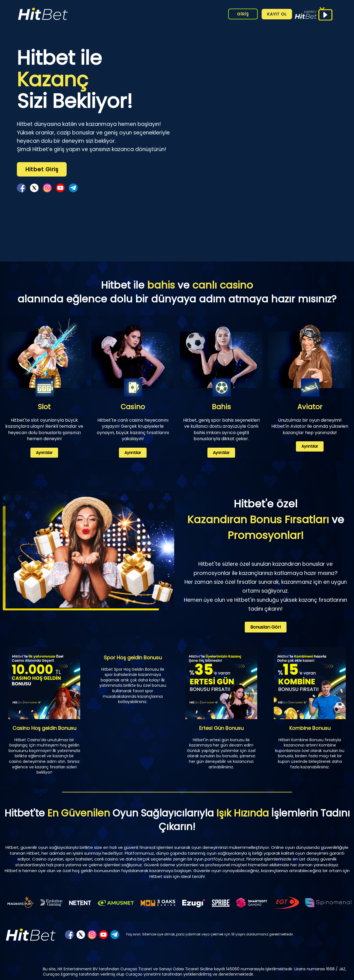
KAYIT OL (277, 14)
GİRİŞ (243, 14)
